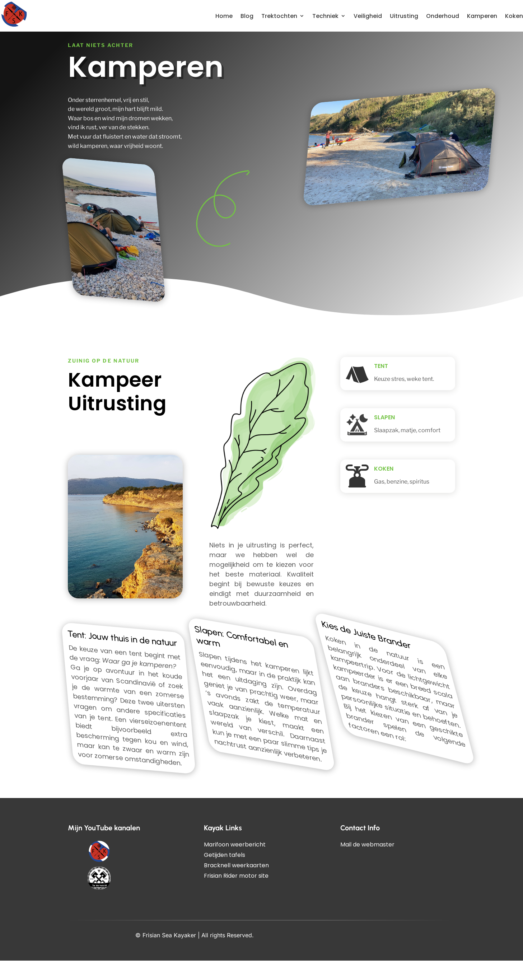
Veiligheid (368, 16)
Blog (247, 16)
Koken (514, 16)
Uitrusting (404, 16)
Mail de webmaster (367, 864)
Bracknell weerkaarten (236, 885)
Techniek (325, 16)
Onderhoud (443, 16)
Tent (381, 385)
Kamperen (482, 16)
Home (224, 16)
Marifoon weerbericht (235, 864)
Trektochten (279, 16)
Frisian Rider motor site (236, 895)
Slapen (384, 437)
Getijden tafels (225, 874)
